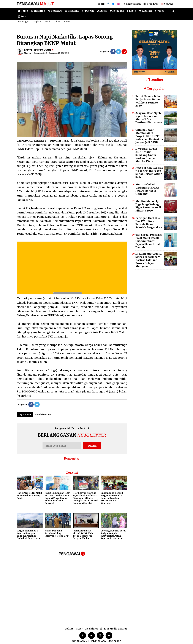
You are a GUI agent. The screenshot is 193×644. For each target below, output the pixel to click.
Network (167, 4)
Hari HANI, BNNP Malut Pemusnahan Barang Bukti (29, 496)
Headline (38, 11)
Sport (67, 22)
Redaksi (70, 629)
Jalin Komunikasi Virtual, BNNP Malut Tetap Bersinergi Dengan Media (84, 534)
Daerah (88, 11)
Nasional (72, 11)
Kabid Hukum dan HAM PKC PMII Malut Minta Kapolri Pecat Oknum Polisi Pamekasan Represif (57, 498)
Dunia (102, 11)
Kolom (57, 22)
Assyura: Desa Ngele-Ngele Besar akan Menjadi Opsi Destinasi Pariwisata (149, 118)
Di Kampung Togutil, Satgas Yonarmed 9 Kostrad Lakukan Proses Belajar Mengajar (112, 498)
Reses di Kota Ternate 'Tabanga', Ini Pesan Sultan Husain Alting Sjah (149, 172)
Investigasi (24, 22)
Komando (117, 11)
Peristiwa (55, 11)
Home (23, 11)
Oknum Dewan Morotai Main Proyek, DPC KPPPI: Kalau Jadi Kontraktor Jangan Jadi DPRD (149, 136)
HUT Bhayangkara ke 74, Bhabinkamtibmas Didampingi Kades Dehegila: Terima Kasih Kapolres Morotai (85, 498)
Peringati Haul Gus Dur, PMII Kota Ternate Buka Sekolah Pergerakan (149, 223)
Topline (37, 22)
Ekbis (131, 11)
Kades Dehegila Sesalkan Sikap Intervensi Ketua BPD (57, 533)
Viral (47, 22)
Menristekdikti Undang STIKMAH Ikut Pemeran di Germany (147, 189)
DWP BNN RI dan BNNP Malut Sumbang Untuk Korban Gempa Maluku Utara (146, 155)
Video (160, 11)
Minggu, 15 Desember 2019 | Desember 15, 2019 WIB (46, 53)
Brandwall (151, 4)
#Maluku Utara (43, 414)
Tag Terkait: (25, 414)
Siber (79, 629)
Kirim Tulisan (132, 4)
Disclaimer (91, 629)
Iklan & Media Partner (113, 629)
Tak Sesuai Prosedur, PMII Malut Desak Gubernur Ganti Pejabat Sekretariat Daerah (149, 241)
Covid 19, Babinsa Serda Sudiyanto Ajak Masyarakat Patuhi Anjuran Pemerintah (113, 534)
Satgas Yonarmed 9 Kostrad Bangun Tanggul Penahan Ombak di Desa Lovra (28, 534)
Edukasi (145, 11)
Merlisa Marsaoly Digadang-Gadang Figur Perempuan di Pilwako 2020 (148, 206)
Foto (22, 17)
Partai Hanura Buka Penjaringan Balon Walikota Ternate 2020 (148, 101)
